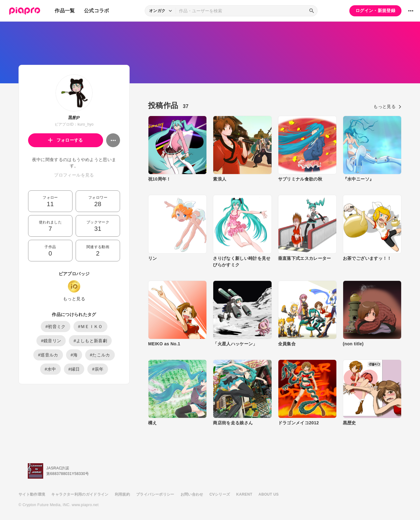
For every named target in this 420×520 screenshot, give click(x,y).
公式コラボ (97, 11)
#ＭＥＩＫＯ (90, 327)
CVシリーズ (220, 494)
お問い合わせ (192, 494)
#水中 (50, 369)
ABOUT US (269, 494)
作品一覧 (65, 11)
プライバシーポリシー (155, 494)
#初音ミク (56, 327)
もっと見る (74, 299)
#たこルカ (100, 355)
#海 (74, 355)
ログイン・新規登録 (375, 10)
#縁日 (74, 369)
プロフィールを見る (74, 175)
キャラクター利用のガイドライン (80, 494)
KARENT (244, 494)
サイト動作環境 (32, 494)
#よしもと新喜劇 (90, 341)
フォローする (66, 140)
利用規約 (122, 494)
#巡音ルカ (48, 355)
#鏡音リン (51, 341)
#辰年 (98, 369)
